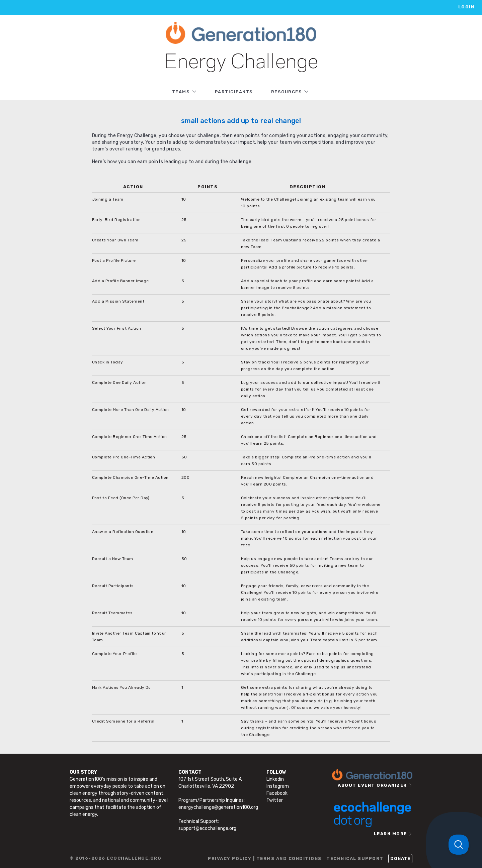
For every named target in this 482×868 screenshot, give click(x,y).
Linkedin (275, 779)
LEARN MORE (390, 834)
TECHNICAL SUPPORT (355, 858)
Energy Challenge (241, 63)
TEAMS (181, 92)
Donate (400, 858)
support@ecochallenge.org (207, 828)
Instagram (278, 786)
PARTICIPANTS (234, 92)
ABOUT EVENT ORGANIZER (372, 785)
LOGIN (466, 7)
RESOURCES (287, 92)
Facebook (277, 793)
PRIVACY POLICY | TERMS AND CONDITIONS (265, 858)
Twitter (275, 800)
